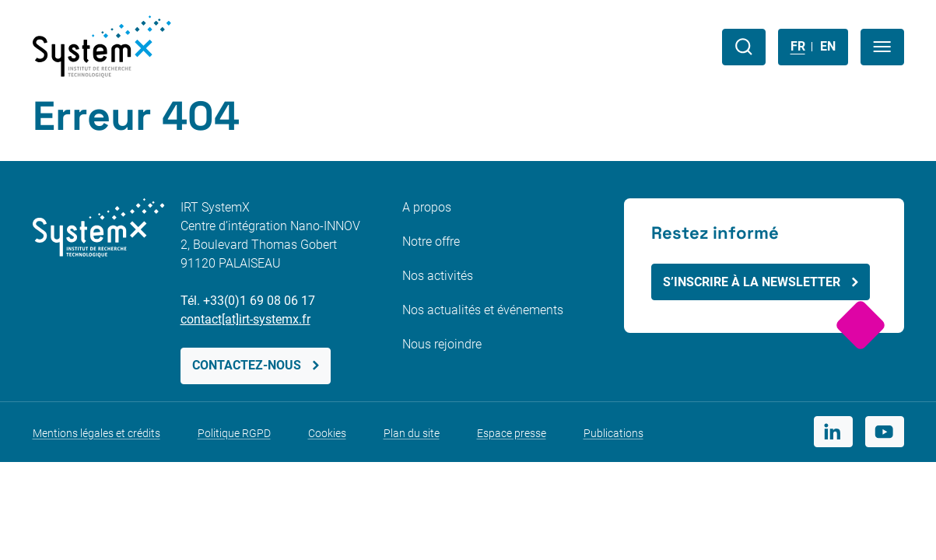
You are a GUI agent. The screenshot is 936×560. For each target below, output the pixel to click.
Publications (613, 433)
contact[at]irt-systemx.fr (245, 319)
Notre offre (431, 241)
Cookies (327, 433)
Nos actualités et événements (483, 310)
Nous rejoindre (442, 344)
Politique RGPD (234, 433)
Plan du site (412, 433)
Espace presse (512, 433)
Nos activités (438, 276)
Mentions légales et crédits (96, 433)
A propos (427, 207)
